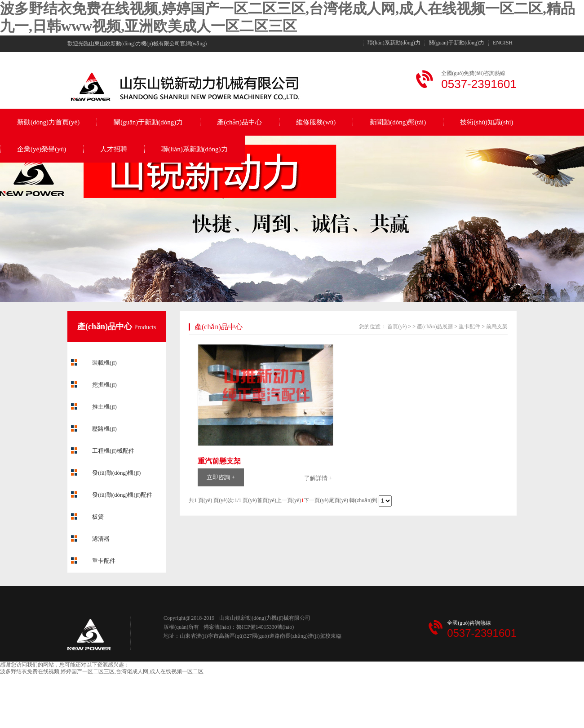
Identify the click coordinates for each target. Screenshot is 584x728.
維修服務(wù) (316, 122)
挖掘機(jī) (104, 385)
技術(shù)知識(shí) (487, 122)
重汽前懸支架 (219, 461)
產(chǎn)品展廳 (435, 326)
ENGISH (503, 43)
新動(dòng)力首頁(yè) (48, 122)
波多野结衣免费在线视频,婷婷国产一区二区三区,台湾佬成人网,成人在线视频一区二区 (102, 671)
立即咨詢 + (221, 477)
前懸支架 (497, 326)
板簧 (98, 517)
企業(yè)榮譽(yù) (42, 149)
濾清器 (101, 539)
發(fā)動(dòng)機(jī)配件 (122, 495)
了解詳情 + (318, 478)
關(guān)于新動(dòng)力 (457, 43)
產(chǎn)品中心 (239, 122)
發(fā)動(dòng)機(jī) (116, 473)
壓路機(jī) (104, 429)
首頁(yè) (397, 326)
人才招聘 (114, 149)
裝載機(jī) (104, 363)
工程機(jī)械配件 (113, 451)
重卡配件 (104, 561)
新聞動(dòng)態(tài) (398, 122)
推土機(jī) (104, 407)
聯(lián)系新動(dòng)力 (394, 43)
